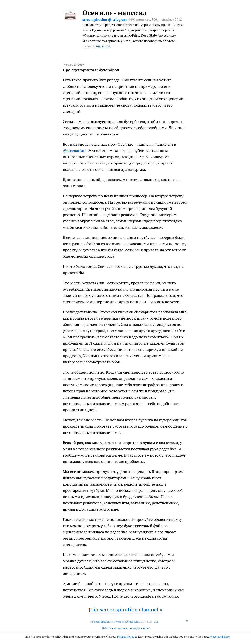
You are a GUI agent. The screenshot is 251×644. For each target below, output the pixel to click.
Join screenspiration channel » (125, 609)
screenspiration (101, 622)
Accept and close (220, 636)
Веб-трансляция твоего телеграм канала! (126, 628)
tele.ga (117, 622)
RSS (156, 622)
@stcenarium (75, 150)
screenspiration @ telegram (105, 19)
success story (132, 622)
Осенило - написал (114, 13)
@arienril (103, 46)
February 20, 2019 (73, 65)
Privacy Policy (126, 636)
